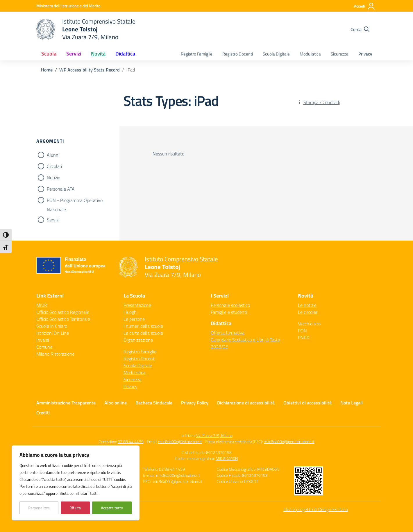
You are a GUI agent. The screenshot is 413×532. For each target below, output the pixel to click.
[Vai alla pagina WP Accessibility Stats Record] (90, 70)
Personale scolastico (230, 305)
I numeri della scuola (143, 326)
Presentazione (137, 305)
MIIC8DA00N (227, 458)
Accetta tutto (112, 508)
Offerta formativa (228, 333)
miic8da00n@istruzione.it (180, 441)
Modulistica (310, 54)
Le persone (134, 319)
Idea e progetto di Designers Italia (316, 509)
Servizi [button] (74, 54)
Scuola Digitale (276, 54)
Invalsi (43, 340)
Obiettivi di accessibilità (307, 403)
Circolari (54, 166)
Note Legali (352, 403)
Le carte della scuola (143, 333)
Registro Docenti (238, 54)
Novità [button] (98, 54)
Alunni (53, 155)
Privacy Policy (195, 403)
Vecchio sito (309, 324)
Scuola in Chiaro (52, 326)
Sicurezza (340, 54)
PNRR (304, 338)
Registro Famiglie (197, 54)
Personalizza (39, 508)
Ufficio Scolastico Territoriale (63, 319)
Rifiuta (75, 508)
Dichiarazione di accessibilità (246, 403)
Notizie (53, 178)
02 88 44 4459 (131, 441)
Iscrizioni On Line (53, 333)
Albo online (116, 403)
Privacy (365, 54)
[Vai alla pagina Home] (47, 70)
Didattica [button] (125, 54)
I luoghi (130, 312)
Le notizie (307, 305)
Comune (44, 347)
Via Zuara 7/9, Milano (214, 435)
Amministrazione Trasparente (66, 403)
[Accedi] (365, 6)
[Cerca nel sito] (360, 29)
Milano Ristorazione (55, 354)
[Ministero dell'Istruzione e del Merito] (68, 6)
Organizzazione (138, 340)
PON (302, 331)
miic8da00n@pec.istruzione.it (289, 441)
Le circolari (308, 312)
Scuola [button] (49, 54)
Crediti (43, 413)
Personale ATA (61, 189)
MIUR (42, 305)
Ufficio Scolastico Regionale (63, 312)
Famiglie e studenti (229, 312)
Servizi (53, 220)
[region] (76, 483)
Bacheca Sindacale (154, 403)
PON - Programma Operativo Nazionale (75, 201)
